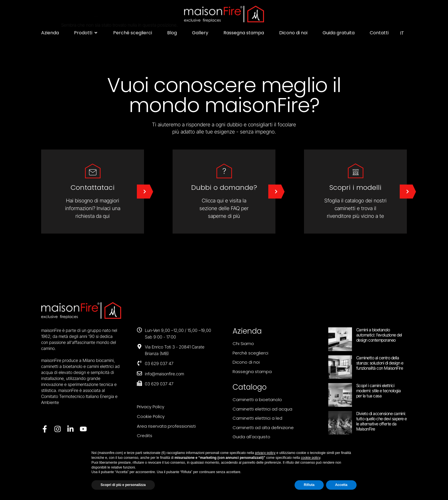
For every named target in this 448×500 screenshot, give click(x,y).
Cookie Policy (151, 416)
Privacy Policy (151, 407)
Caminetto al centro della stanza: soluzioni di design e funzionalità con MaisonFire (380, 363)
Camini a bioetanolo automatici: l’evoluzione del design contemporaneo (379, 335)
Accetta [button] (341, 485)
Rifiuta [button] (309, 485)
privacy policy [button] (265, 453)
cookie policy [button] (311, 458)
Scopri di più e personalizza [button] (123, 485)
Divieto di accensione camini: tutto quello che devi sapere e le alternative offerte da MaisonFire (382, 421)
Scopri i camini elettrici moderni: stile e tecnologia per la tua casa (379, 391)
